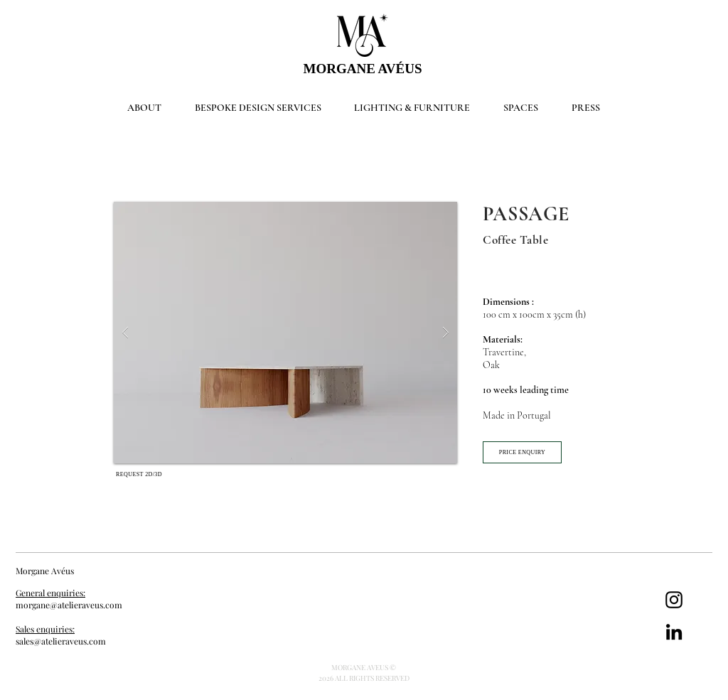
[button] (285, 333)
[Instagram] (674, 600)
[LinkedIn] (674, 632)
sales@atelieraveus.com (61, 641)
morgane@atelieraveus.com (69, 605)
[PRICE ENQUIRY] (522, 452)
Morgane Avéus (46, 571)
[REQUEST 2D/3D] (139, 474)
